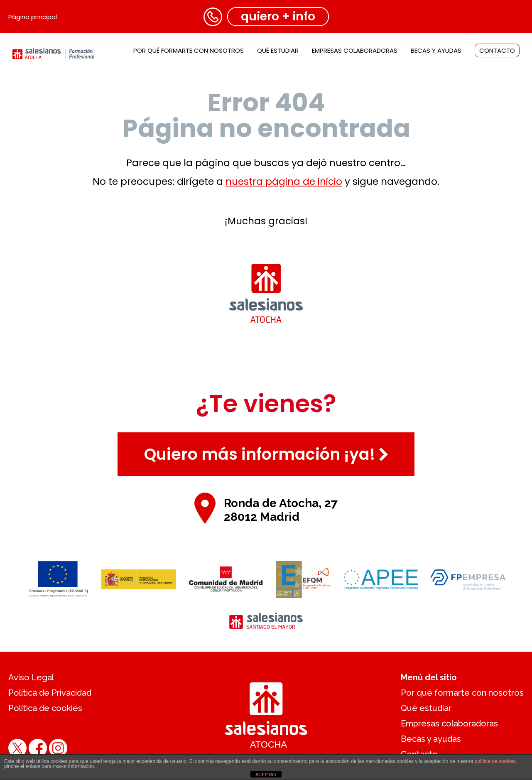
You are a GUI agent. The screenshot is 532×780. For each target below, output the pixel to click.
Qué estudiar (278, 50)
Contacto (497, 50)
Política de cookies (45, 708)
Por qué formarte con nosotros (189, 50)
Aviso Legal (31, 677)
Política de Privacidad (50, 693)
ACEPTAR (266, 775)
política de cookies (495, 761)
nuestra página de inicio (284, 182)
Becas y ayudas (436, 50)
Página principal (33, 17)
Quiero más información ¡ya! (266, 454)
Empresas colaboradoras (355, 50)
